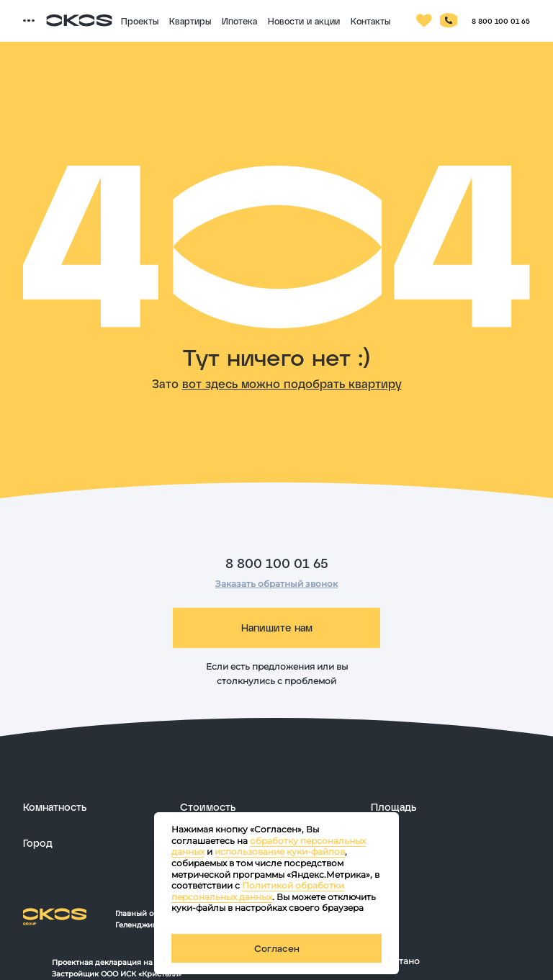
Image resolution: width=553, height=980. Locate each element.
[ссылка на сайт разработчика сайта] (461, 962)
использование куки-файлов (280, 851)
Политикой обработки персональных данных (258, 891)
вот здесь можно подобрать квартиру (292, 383)
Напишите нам (277, 628)
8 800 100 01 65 (277, 563)
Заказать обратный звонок (276, 584)
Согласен (277, 948)
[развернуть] (94, 807)
